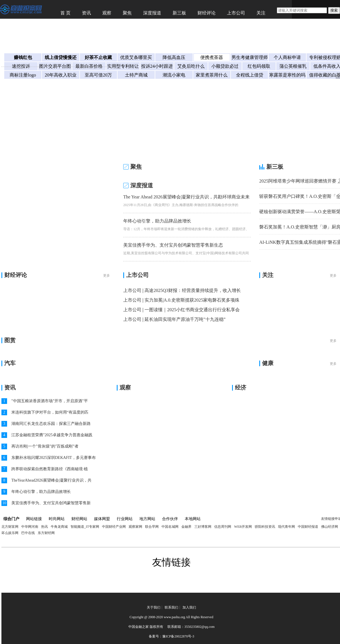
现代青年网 (286, 527)
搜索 (334, 10)
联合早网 (152, 527)
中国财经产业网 (114, 527)
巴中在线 (28, 533)
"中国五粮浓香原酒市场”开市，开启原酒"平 (50, 401)
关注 (261, 13)
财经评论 (207, 13)
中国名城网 (170, 527)
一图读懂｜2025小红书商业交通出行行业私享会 (192, 310)
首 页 (65, 13)
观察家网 (135, 527)
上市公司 (236, 13)
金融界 (186, 527)
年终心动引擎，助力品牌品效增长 (157, 221)
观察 (107, 13)
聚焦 (127, 13)
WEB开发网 (243, 527)
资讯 (86, 13)
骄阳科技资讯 (265, 527)
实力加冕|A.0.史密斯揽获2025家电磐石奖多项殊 (192, 300)
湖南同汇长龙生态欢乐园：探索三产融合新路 (51, 424)
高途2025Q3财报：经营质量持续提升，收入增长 (193, 290)
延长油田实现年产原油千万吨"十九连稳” (185, 319)
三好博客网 (203, 527)
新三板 (179, 13)
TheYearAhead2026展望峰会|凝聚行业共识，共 (51, 480)
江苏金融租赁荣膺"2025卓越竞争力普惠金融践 (52, 435)
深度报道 (152, 13)
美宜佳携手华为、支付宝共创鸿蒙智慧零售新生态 (173, 245)
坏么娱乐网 (10, 533)
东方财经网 (46, 533)
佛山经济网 (330, 527)
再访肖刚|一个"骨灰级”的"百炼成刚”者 (45, 446)
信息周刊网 (223, 527)
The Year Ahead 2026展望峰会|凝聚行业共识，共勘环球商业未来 (186, 197)
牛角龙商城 (59, 527)
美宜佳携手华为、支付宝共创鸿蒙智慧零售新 (51, 503)
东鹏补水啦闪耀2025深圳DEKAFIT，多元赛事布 (54, 458)
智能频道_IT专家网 (85, 527)
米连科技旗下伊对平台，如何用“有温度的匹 (50, 412)
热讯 (44, 527)
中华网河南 (30, 527)
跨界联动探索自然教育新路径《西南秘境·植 (50, 469)
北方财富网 (10, 527)
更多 (107, 276)
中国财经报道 (308, 527)
